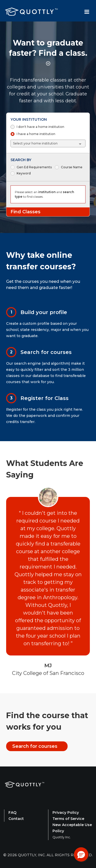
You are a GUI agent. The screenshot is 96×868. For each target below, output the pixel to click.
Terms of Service (68, 819)
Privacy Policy (66, 813)
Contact (16, 819)
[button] (81, 854)
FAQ (12, 813)
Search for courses (35, 746)
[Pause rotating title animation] (48, 63)
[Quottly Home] (25, 791)
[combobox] (48, 143)
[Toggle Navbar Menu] (87, 12)
